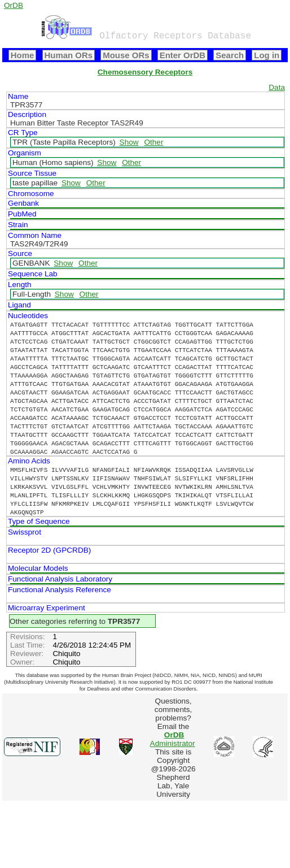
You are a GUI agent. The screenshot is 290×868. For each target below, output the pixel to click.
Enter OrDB (183, 55)
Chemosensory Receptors (145, 72)
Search (230, 55)
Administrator (173, 739)
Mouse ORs (126, 55)
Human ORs (69, 55)
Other (153, 142)
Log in (267, 55)
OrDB (14, 5)
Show (129, 142)
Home (23, 55)
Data (277, 87)
